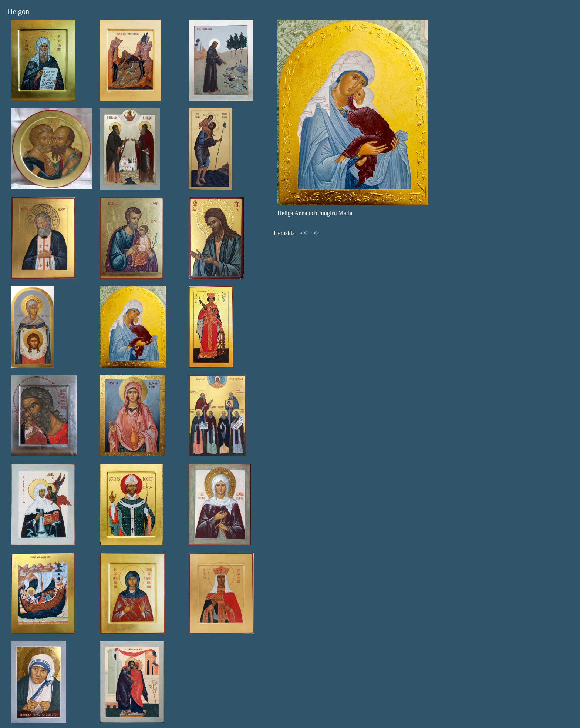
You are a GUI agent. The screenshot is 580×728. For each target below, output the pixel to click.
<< (304, 233)
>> (316, 233)
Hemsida (284, 233)
